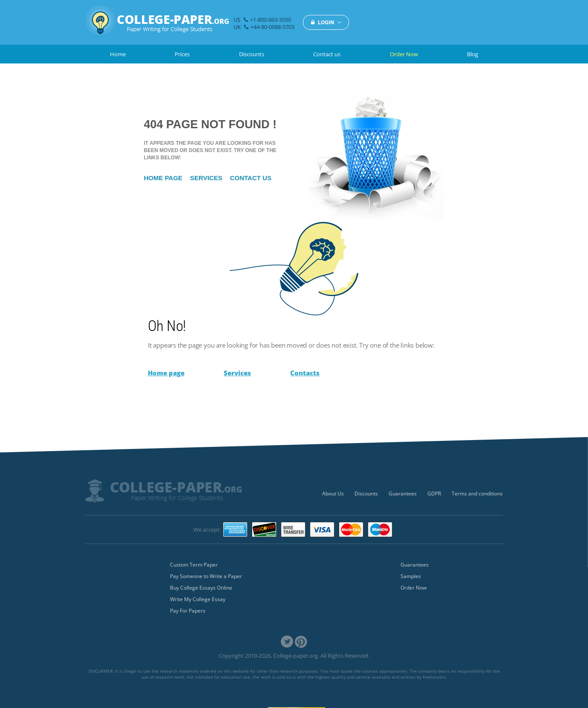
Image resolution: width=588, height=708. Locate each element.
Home (118, 54)
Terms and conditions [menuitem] (477, 494)
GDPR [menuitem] (434, 494)
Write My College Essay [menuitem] (198, 599)
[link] (287, 642)
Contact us (327, 54)
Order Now (404, 54)
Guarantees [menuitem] (403, 494)
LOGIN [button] (326, 22)
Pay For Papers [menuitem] (188, 611)
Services (206, 178)
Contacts (305, 373)
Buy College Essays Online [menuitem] (201, 588)
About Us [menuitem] (333, 494)
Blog (473, 54)
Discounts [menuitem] (366, 494)
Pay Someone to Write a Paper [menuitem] (206, 576)
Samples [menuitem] (411, 576)
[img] (157, 25)
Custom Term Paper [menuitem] (194, 565)
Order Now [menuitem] (414, 588)
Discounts (252, 54)
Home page (163, 178)
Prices (182, 54)
